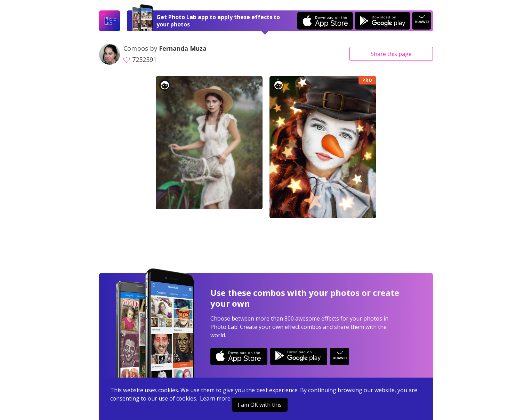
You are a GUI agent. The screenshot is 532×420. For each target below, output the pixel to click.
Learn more (215, 398)
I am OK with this (260, 405)
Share (391, 54)
